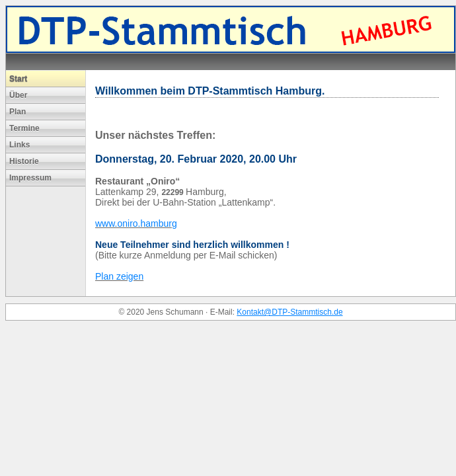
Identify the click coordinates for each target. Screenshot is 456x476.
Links (19, 145)
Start (18, 79)
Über (18, 95)
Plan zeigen (119, 276)
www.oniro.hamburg (136, 223)
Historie (24, 161)
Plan (18, 112)
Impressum (30, 178)
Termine (24, 128)
